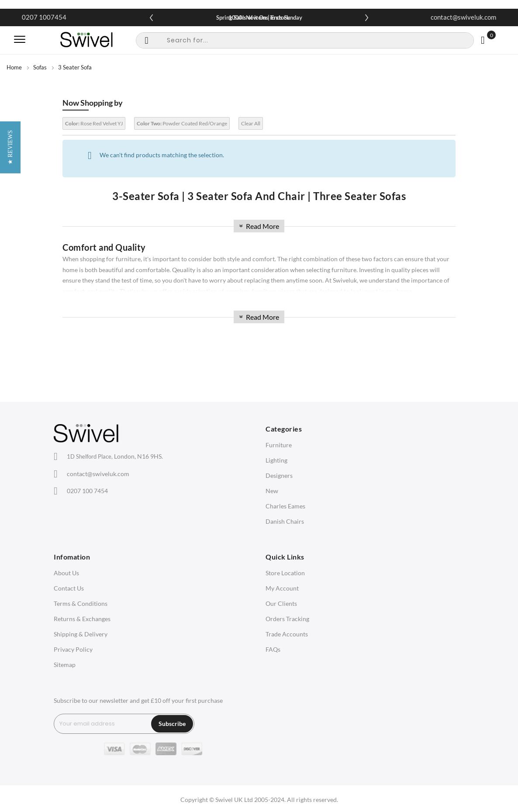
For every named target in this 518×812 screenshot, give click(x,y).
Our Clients (281, 603)
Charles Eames (285, 506)
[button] (10, 406)
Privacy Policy (73, 649)
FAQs (273, 649)
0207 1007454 (44, 17)
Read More (258, 226)
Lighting (276, 460)
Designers (279, 475)
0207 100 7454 (87, 491)
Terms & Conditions (81, 603)
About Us (66, 573)
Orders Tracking (287, 619)
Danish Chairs (285, 521)
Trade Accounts (287, 634)
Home (14, 67)
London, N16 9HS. (115, 456)
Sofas (40, 67)
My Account (282, 588)
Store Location (285, 573)
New (272, 491)
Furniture (279, 445)
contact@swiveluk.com (463, 17)
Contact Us (69, 588)
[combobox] (305, 40)
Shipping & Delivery (81, 634)
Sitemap (65, 665)
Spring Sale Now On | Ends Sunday (259, 17)
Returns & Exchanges (82, 619)
